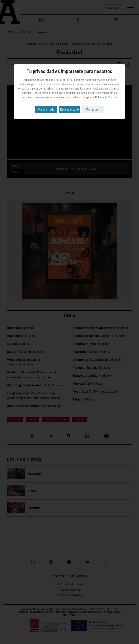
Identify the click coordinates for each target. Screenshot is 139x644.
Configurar (93, 109)
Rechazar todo (69, 109)
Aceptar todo (46, 109)
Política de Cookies (106, 97)
